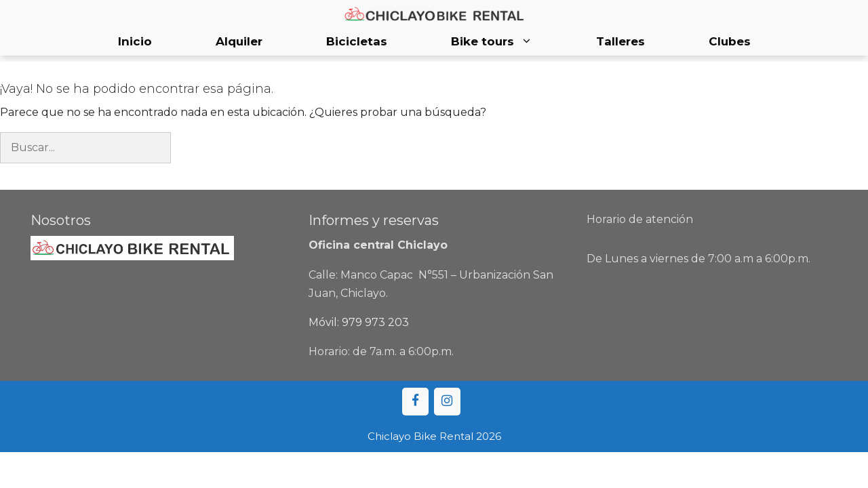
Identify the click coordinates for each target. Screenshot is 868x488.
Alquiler (239, 41)
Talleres (620, 41)
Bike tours (508, 42)
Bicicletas (357, 41)
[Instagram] (447, 402)
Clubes (730, 41)
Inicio (135, 41)
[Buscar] (193, 148)
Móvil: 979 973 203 (359, 322)
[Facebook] (415, 402)
